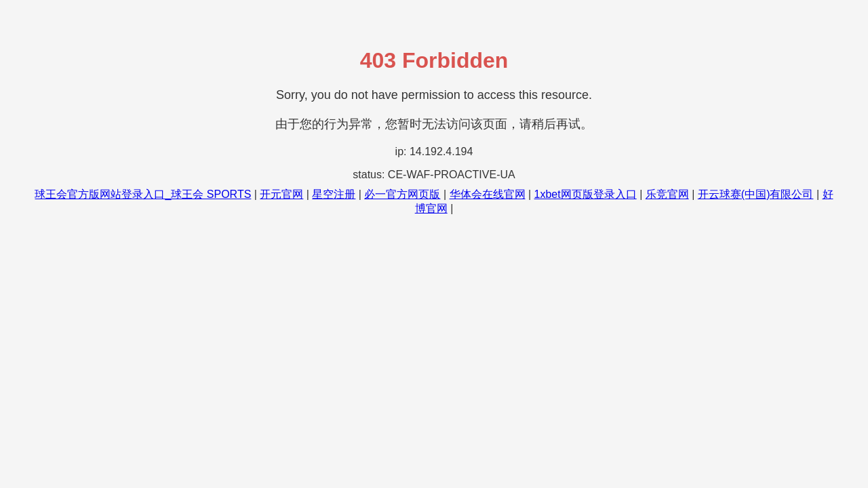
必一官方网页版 (402, 194)
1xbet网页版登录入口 (586, 194)
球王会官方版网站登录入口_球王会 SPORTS (143, 194)
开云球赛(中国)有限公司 (756, 194)
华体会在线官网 (488, 194)
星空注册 (334, 194)
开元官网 (281, 194)
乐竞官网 (667, 194)
